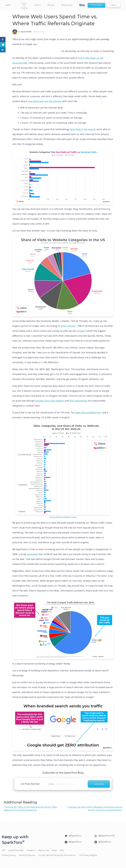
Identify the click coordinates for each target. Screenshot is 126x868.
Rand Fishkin (26, 32)
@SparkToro (75, 836)
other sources (68, 326)
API (4, 850)
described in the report (82, 129)
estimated (32, 554)
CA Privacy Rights (88, 855)
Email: (51, 784)
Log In (114, 5)
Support (31, 850)
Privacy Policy (9, 855)
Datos (82, 331)
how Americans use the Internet (45, 101)
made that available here (88, 412)
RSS (62, 850)
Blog (54, 850)
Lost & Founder (16, 850)
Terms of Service (27, 855)
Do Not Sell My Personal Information (57, 855)
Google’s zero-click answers (50, 401)
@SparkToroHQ (107, 836)
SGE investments (78, 401)
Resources (44, 850)
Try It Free (96, 5)
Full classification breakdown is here (63, 517)
